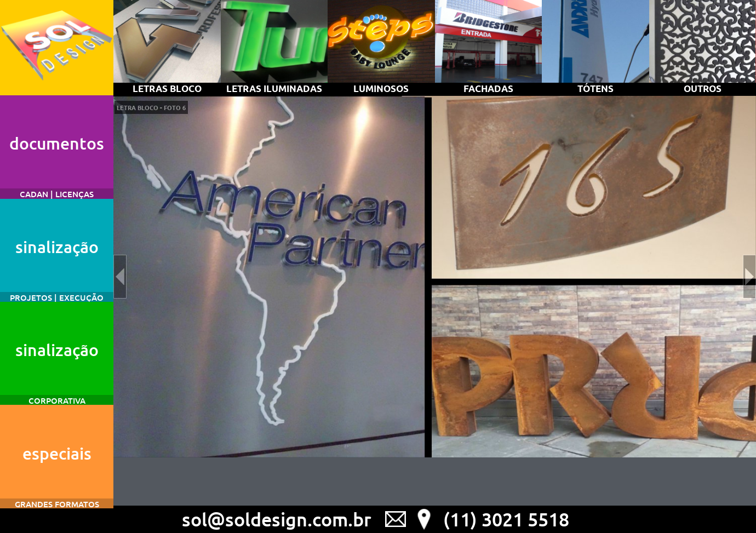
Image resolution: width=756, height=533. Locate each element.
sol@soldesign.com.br (277, 519)
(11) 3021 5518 (506, 519)
